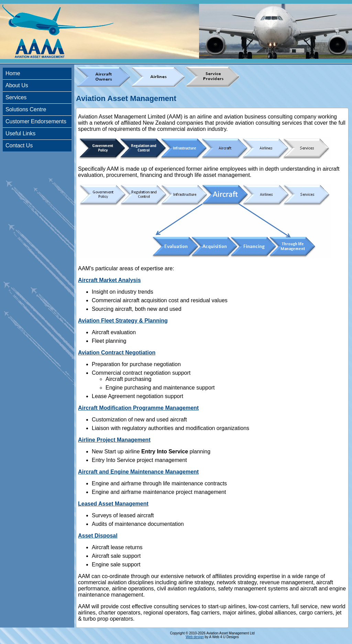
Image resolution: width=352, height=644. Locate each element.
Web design (195, 637)
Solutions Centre (26, 109)
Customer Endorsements (36, 121)
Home (13, 73)
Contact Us (19, 145)
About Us (17, 85)
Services (16, 97)
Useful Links (20, 133)
